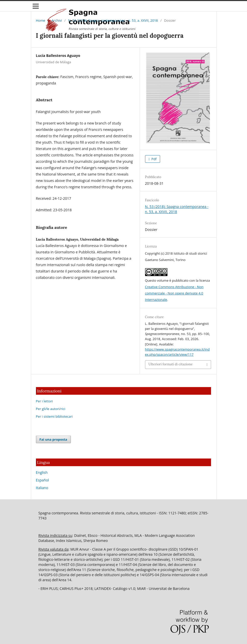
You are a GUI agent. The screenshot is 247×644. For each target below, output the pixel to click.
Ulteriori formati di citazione (171, 364)
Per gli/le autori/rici (51, 409)
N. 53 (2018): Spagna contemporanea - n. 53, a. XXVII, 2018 (113, 20)
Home (41, 20)
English (42, 472)
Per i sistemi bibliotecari (54, 416)
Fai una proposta (53, 439)
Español (42, 480)
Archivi (57, 20)
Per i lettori (44, 401)
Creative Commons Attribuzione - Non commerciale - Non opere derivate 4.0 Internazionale (174, 293)
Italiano (42, 488)
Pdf (154, 159)
